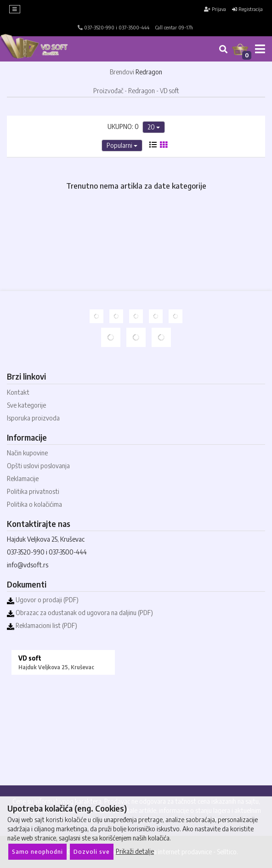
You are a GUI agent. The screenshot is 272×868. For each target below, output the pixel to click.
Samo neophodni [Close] (37, 851)
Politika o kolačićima (34, 504)
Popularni (122, 145)
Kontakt (18, 392)
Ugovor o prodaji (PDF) (43, 600)
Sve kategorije (26, 405)
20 (154, 127)
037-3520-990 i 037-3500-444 (113, 27)
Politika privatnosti (33, 491)
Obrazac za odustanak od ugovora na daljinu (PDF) (80, 613)
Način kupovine (27, 453)
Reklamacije (23, 479)
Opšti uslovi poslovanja (38, 466)
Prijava (215, 9)
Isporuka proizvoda (33, 418)
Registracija (247, 9)
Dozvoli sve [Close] (92, 851)
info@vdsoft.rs (28, 565)
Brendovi (122, 72)
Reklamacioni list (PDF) (42, 625)
